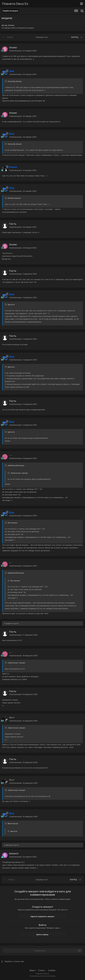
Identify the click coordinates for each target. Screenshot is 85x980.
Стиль (42, 970)
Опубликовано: (23, 51)
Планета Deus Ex (15, 4)
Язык (33, 970)
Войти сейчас (42, 934)
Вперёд (75, 37)
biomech (14, 853)
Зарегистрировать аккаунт (42, 916)
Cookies (52, 970)
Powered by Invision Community (42, 976)
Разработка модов (26, 28)
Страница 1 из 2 (42, 37)
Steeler (11, 25)
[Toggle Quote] (6, 81)
